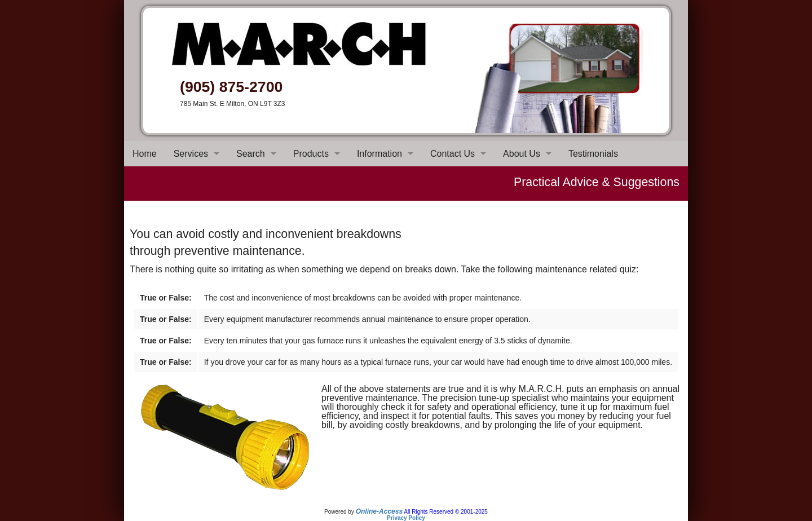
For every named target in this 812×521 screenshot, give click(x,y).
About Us (522, 154)
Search (251, 154)
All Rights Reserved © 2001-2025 (446, 512)
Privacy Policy (406, 518)
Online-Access (379, 511)
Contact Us (453, 154)
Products (311, 154)
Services (191, 154)
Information (379, 154)
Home (145, 154)
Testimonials (593, 154)
